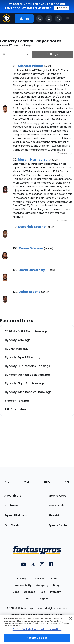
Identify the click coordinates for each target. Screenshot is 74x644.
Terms (53, 578)
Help (42, 592)
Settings (52, 54)
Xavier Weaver (31, 248)
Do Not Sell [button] (38, 578)
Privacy (21, 578)
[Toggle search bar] (58, 19)
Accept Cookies (37, 638)
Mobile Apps (57, 496)
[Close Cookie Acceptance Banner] (71, 618)
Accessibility (23, 585)
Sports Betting (59, 525)
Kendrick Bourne (32, 227)
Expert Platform (16, 515)
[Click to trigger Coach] (39, 19)
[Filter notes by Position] (15, 54)
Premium (56, 592)
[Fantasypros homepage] (7, 21)
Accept (62, 8)
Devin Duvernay (32, 270)
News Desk (56, 506)
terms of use (42, 8)
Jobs (16, 592)
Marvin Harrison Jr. (34, 159)
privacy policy (15, 8)
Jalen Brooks (30, 292)
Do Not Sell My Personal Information (37, 629)
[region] (37, 630)
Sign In (44, 599)
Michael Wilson (30, 66)
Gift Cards (12, 525)
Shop (54, 515)
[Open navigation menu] (68, 19)
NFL (7, 482)
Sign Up (30, 599)
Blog (56, 585)
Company (42, 585)
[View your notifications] (49, 19)
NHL (67, 482)
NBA (47, 482)
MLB (27, 482)
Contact (29, 592)
